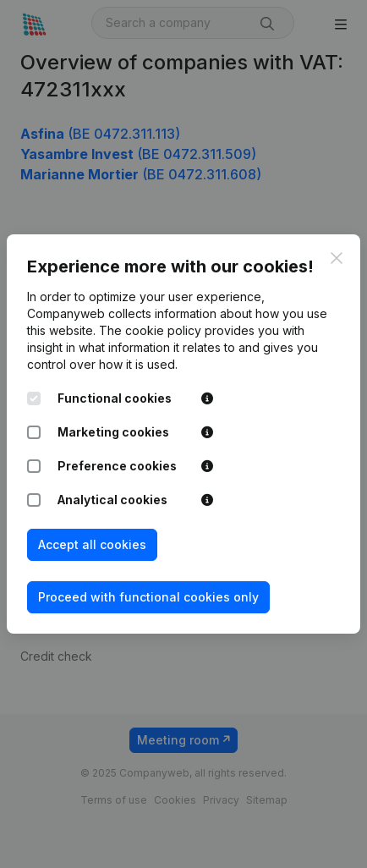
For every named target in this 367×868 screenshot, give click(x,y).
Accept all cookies (92, 544)
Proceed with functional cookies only (148, 597)
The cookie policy (150, 330)
